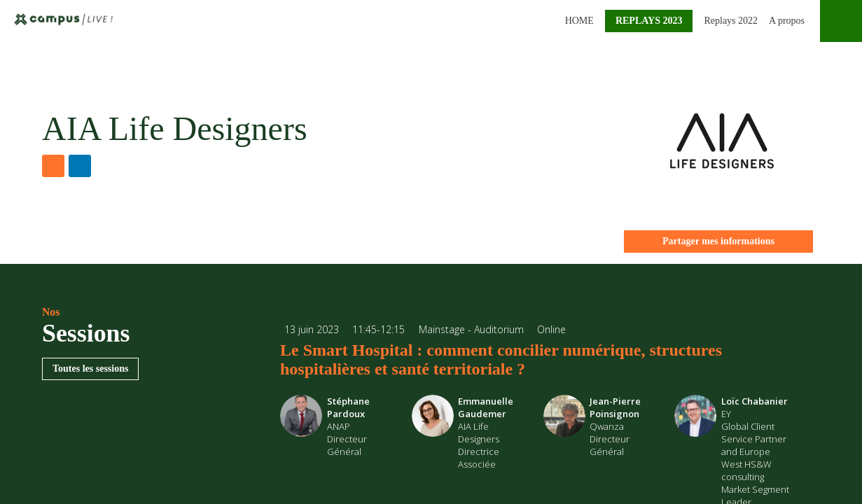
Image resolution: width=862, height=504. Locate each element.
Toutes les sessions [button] (90, 369)
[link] (577, 21)
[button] (649, 21)
